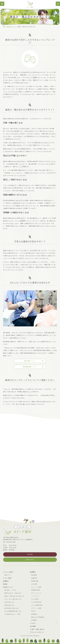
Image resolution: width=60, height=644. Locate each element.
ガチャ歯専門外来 (37, 605)
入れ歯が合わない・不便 (12, 614)
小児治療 (34, 584)
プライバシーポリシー (37, 632)
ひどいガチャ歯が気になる (13, 599)
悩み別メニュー (8, 587)
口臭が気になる (9, 602)
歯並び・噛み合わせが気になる (14, 596)
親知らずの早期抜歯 (38, 617)
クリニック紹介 (8, 572)
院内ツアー (8, 575)
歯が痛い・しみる (10, 590)
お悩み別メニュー (11, 27)
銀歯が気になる (9, 605)
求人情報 (33, 626)
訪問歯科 (34, 620)
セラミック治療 (36, 587)
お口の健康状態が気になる (13, 611)
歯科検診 (34, 614)
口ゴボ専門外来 (36, 602)
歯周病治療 (35, 581)
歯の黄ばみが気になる (12, 608)
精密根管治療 (36, 590)
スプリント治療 (36, 608)
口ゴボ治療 (35, 599)
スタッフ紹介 (7, 578)
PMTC (33, 611)
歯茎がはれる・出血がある (13, 593)
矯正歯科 (34, 575)
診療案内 (33, 572)
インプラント (36, 596)
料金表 (5, 584)
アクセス (33, 623)
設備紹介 (6, 581)
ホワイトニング (36, 593)
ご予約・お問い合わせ (37, 629)
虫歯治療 (34, 578)
